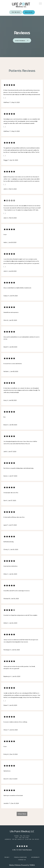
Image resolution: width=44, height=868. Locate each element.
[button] (40, 4)
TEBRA (32, 865)
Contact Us (22, 860)
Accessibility (35, 857)
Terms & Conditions (20, 857)
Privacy (7, 857)
